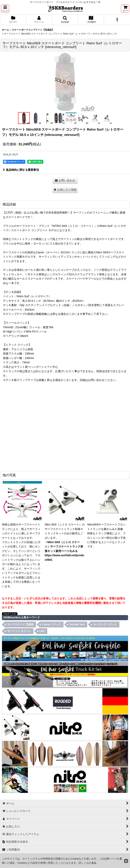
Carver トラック (52, 624)
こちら (93, 863)
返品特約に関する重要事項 (21, 170)
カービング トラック (105, 624)
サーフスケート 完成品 (20, 624)
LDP (42, 631)
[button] (5, 9)
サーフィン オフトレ (19, 631)
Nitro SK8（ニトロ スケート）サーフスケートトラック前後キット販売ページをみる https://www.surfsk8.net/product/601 (64, 551)
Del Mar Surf (77, 624)
